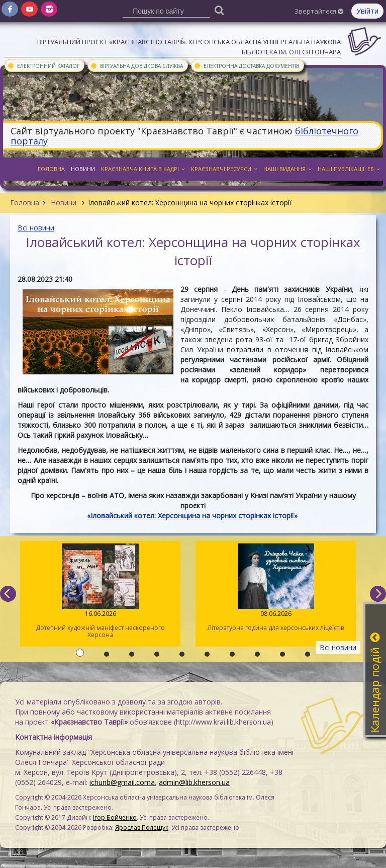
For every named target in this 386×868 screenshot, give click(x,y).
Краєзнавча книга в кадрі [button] (143, 169)
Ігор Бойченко (115, 817)
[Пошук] (220, 10)
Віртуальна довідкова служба (136, 65)
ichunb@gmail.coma (122, 782)
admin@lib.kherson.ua (194, 782)
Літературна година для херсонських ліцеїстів (276, 588)
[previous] (8, 594)
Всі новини (36, 228)
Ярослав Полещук (142, 827)
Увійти (367, 11)
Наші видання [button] (287, 169)
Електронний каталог (43, 65)
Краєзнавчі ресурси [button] (224, 169)
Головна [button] (51, 169)
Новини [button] (83, 169)
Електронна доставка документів (246, 65)
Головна (25, 203)
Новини (64, 203)
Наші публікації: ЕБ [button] (349, 169)
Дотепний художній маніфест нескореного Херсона (100, 591)
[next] (378, 594)
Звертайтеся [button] (319, 11)
